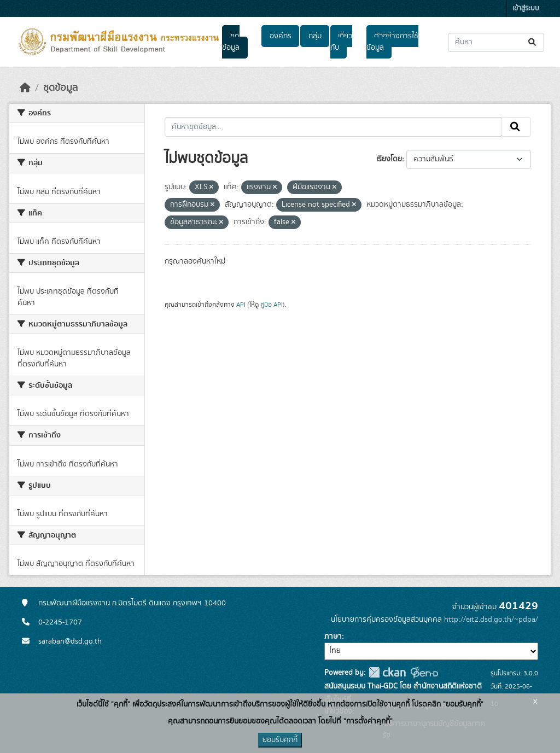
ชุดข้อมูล (231, 42)
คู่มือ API (272, 305)
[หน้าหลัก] (25, 88)
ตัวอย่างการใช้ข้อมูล (392, 42)
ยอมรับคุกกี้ (280, 740)
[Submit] (533, 42)
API (241, 305)
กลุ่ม (315, 36)
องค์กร (281, 36)
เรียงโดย (389, 159)
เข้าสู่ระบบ (526, 8)
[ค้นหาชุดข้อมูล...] (496, 42)
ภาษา (333, 637)
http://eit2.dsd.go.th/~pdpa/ (491, 620)
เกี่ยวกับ (341, 42)
